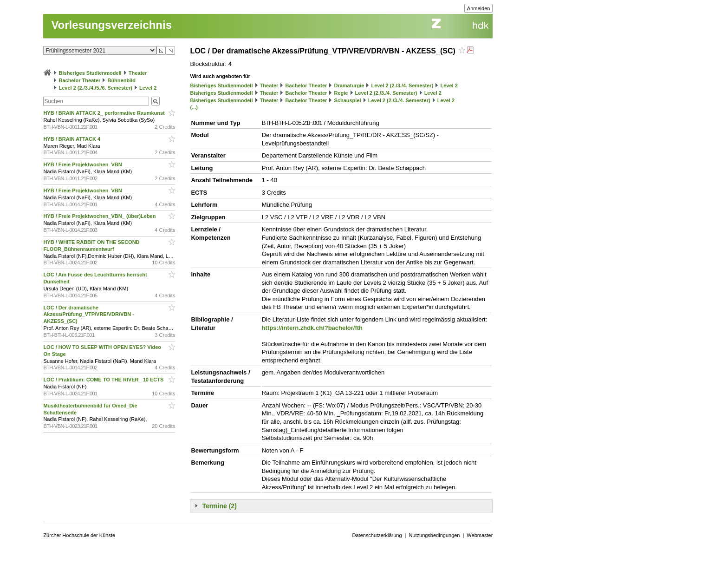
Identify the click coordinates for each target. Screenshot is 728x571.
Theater (138, 73)
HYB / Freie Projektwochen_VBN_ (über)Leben (100, 216)
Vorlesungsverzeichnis (111, 25)
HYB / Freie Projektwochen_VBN (83, 164)
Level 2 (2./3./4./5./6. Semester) (95, 88)
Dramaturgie (349, 85)
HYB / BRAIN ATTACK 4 (72, 139)
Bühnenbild (121, 80)
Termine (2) (219, 506)
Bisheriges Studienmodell (90, 73)
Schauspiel (347, 100)
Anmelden (479, 8)
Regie (341, 93)
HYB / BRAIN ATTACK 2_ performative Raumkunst (104, 113)
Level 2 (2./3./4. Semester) (402, 85)
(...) (194, 107)
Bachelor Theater (79, 80)
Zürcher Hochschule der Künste (79, 535)
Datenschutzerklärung (377, 535)
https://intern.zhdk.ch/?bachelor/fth (312, 328)
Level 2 (148, 88)
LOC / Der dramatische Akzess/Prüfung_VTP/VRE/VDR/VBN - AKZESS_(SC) (89, 315)
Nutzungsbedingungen (434, 535)
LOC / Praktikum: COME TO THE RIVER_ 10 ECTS (104, 380)
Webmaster (480, 535)
